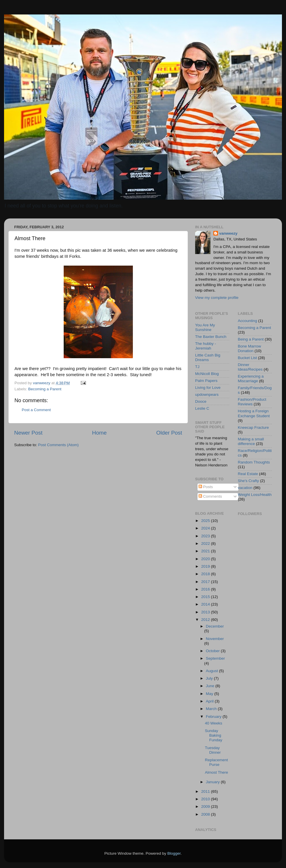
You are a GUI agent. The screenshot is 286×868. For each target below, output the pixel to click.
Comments (210, 496)
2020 (206, 559)
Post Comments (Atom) (58, 445)
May (210, 694)
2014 (206, 604)
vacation (245, 488)
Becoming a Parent (45, 389)
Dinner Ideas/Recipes (250, 367)
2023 (206, 536)
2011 (206, 791)
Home (99, 433)
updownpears (207, 395)
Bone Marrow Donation (250, 349)
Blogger (174, 853)
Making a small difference (251, 441)
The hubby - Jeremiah (206, 346)
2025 (206, 521)
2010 (206, 799)
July (210, 678)
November (215, 639)
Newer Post (28, 433)
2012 (206, 620)
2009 (206, 807)
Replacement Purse (217, 762)
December (215, 626)
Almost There (217, 772)
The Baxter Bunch (211, 337)
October (213, 651)
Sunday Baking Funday (214, 735)
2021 (206, 551)
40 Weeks (214, 723)
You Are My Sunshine (205, 327)
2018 (206, 574)
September (215, 658)
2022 (206, 544)
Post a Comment (36, 410)
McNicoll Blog (207, 374)
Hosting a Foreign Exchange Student (254, 413)
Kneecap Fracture (253, 427)
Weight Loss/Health (255, 495)
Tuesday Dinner (213, 750)
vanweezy (228, 233)
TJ (197, 367)
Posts (206, 487)
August (212, 671)
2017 (206, 582)
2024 (206, 528)
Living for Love (208, 388)
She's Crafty (249, 481)
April (210, 701)
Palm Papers (206, 381)
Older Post (169, 433)
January (213, 782)
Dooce (201, 401)
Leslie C (202, 408)
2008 (206, 814)
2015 (206, 597)
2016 (206, 589)
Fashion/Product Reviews (252, 402)
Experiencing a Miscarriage (251, 379)
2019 (206, 566)
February (214, 717)
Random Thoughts (254, 462)
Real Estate (248, 474)
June (211, 686)
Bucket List (247, 358)
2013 (206, 612)
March (212, 709)
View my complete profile (217, 298)
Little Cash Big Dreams (208, 357)
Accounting (248, 321)
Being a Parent (251, 339)
